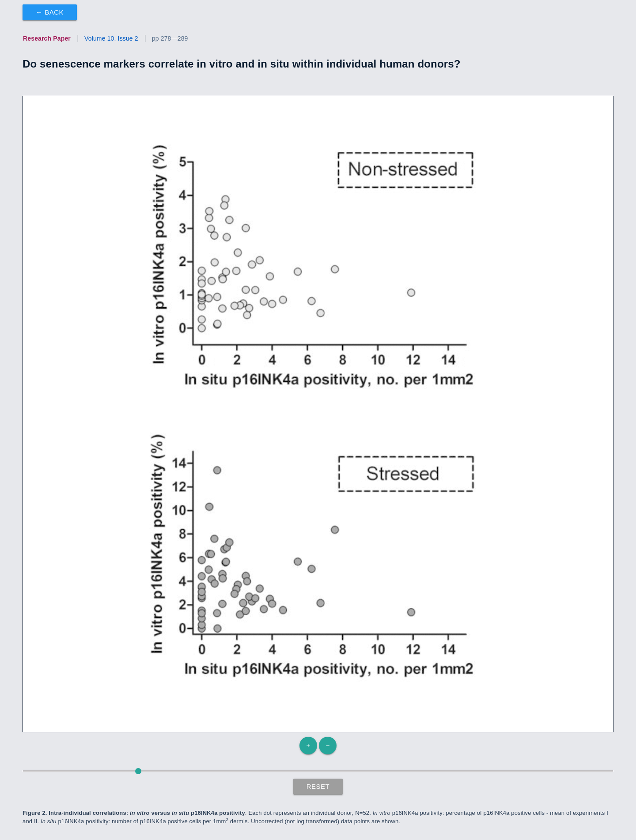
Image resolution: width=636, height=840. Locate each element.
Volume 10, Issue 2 (111, 38)
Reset (318, 786)
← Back (50, 12)
